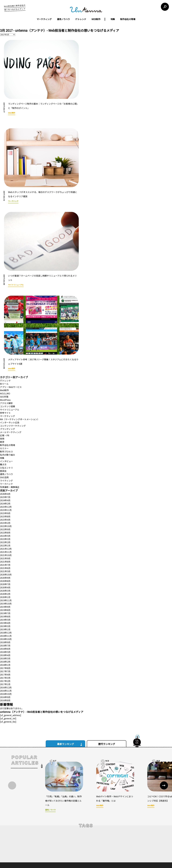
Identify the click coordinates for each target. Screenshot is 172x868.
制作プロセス (6, 381)
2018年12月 (6, 562)
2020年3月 (5, 520)
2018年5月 (5, 582)
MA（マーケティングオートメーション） (20, 349)
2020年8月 (5, 511)
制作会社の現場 (128, 19)
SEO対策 (4, 326)
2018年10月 (6, 569)
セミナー (4, 378)
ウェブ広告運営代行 (75, 836)
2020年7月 (5, 514)
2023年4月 (5, 449)
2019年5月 (5, 549)
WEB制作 (96, 19)
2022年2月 (5, 472)
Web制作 (4, 320)
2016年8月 (5, 630)
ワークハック (6, 414)
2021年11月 (6, 482)
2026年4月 (5, 424)
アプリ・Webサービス (11, 317)
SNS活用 (4, 407)
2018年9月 (5, 572)
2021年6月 (5, 498)
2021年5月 (5, 501)
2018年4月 (5, 585)
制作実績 (54, 841)
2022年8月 (5, 462)
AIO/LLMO (5, 323)
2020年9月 (5, 508)
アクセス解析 (6, 333)
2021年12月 (6, 479)
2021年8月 (5, 491)
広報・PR (5, 365)
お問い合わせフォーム (130, 839)
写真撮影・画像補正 (10, 417)
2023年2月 (5, 453)
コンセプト (55, 831)
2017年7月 (5, 601)
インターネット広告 (10, 352)
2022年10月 (6, 456)
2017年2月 (5, 611)
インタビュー (6, 391)
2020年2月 (5, 524)
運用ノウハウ (63, 19)
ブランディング (7, 359)
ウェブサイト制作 (74, 831)
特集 (113, 19)
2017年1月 (5, 614)
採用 (2, 368)
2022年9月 (5, 459)
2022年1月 (5, 475)
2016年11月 (6, 620)
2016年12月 (6, 617)
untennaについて (90, 817)
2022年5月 (5, 466)
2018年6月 (5, 579)
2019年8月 (5, 540)
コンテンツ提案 (8, 336)
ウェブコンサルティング (77, 841)
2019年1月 (5, 559)
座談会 (3, 401)
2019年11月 (6, 530)
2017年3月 (5, 608)
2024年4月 (5, 430)
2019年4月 (5, 553)
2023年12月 (6, 437)
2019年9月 (5, 537)
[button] (164, 715)
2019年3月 (5, 556)
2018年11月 (6, 566)
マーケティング (44, 19)
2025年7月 (5, 427)
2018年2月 (5, 591)
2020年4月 (5, 517)
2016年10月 (6, 624)
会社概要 (54, 836)
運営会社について (71, 817)
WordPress (5, 330)
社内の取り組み (8, 385)
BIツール (4, 314)
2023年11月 (6, 440)
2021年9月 (5, 488)
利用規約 (105, 817)
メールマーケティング (11, 362)
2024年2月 (5, 433)
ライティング (6, 410)
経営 (2, 372)
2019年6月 (5, 546)
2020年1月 (5, 527)
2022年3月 (5, 469)
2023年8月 (5, 446)
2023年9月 (5, 443)
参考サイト (5, 343)
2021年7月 (5, 495)
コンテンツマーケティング (13, 355)
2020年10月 (6, 504)
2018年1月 (5, 595)
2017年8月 (5, 598)
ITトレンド (81, 19)
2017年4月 (5, 604)
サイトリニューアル (10, 339)
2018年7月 (5, 575)
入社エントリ (6, 397)
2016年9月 (5, 627)
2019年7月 (5, 543)
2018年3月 (5, 588)
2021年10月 (6, 485)
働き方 (3, 394)
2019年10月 (6, 533)
